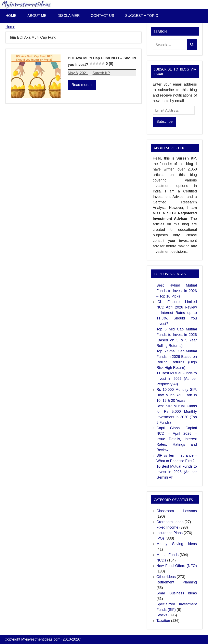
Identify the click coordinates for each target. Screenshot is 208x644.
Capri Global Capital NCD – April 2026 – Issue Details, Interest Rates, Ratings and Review (177, 439)
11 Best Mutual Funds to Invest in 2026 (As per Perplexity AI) (177, 379)
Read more (81, 85)
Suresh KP (101, 73)
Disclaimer (69, 16)
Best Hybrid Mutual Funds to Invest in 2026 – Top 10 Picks (177, 291)
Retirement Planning (177, 582)
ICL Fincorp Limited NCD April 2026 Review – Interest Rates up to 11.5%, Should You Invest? (177, 313)
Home (11, 16)
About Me (37, 16)
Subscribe (165, 122)
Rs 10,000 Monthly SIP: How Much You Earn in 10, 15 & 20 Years (177, 395)
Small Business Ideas (177, 593)
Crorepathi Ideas (170, 522)
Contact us (102, 16)
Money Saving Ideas (177, 544)
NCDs (161, 560)
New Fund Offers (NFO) (177, 566)
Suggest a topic (142, 16)
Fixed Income (167, 527)
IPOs (160, 538)
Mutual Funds (167, 555)
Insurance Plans (170, 533)
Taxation (163, 621)
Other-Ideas (166, 577)
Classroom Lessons (177, 511)
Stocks (162, 615)
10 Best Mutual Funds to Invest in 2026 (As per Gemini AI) (177, 472)
